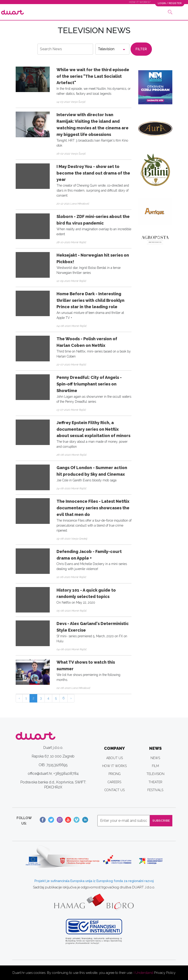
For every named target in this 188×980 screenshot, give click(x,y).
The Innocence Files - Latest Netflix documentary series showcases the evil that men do (93, 508)
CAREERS (114, 782)
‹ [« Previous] (19, 698)
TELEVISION (155, 774)
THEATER (155, 782)
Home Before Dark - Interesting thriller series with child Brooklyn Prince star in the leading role (90, 300)
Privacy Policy (165, 973)
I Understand (143, 973)
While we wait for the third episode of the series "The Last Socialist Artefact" (93, 76)
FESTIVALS (155, 790)
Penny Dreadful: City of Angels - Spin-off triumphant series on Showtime (89, 384)
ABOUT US (115, 758)
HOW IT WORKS (114, 766)
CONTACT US (115, 790)
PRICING (115, 774)
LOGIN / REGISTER (169, 3)
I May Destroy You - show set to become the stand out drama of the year (93, 173)
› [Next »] (71, 698)
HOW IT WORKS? (138, 2)
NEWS (155, 758)
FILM (155, 766)
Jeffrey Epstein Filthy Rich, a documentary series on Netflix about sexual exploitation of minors (93, 429)
